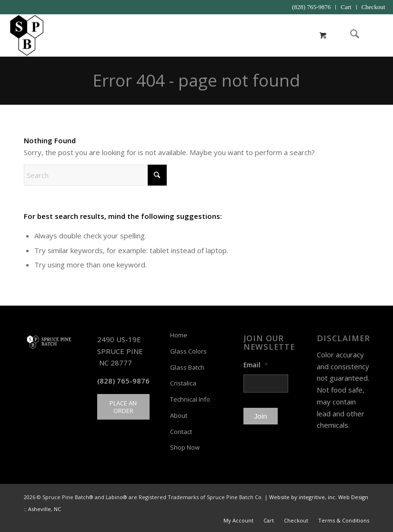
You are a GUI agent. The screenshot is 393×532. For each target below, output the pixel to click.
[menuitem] (312, 7)
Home (179, 335)
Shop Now (185, 447)
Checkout (373, 7)
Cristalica (183, 383)
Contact (181, 432)
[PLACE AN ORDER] (123, 407)
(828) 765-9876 (311, 7)
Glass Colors (188, 351)
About (179, 415)
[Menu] (372, 35)
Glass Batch (187, 367)
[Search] (350, 35)
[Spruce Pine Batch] (26, 35)
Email (256, 365)
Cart (346, 7)
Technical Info (190, 399)
